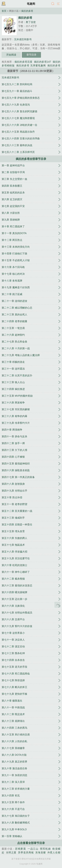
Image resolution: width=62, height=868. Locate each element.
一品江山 (33, 849)
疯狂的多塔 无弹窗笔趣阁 (31, 66)
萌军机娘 (45, 849)
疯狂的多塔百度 (23, 62)
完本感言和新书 (23, 39)
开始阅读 (11, 55)
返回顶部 (57, 605)
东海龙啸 (40, 853)
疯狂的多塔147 (43, 62)
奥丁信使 (31, 22)
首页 (4, 11)
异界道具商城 (26, 853)
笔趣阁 (31, 4)
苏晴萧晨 (20, 849)
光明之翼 (11, 853)
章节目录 (31, 55)
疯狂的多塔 (27, 11)
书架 (3, 4)
